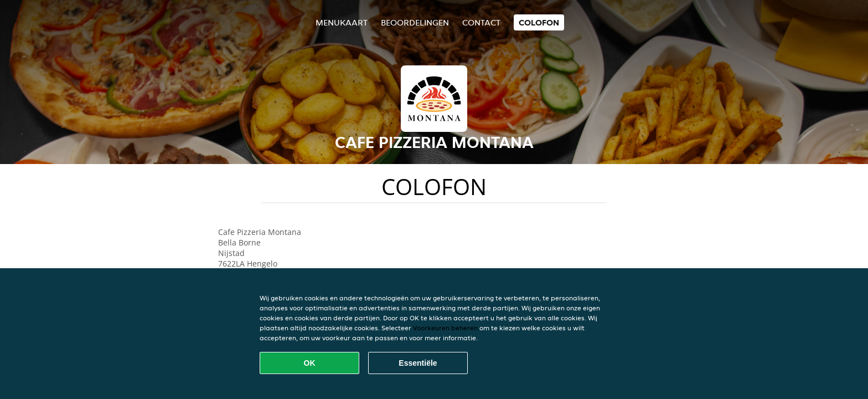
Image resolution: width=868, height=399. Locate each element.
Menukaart (342, 22)
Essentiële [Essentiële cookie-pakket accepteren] (418, 363)
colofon (539, 22)
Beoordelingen (415, 22)
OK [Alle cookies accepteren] (310, 363)
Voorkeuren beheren (445, 328)
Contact (481, 22)
